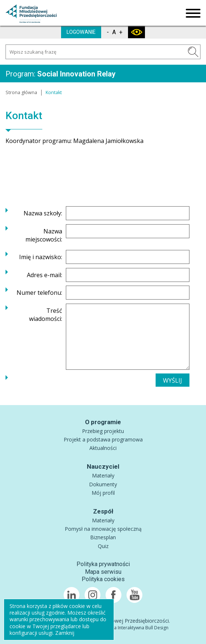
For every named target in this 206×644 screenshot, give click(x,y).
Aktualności (103, 448)
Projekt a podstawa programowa (103, 439)
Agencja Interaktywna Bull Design (134, 628)
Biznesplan (103, 537)
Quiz (103, 546)
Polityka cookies (103, 579)
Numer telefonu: (39, 293)
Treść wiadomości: (46, 315)
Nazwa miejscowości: (44, 235)
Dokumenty (103, 484)
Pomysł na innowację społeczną (103, 529)
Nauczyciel (103, 466)
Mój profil (103, 493)
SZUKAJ (193, 52)
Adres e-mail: (45, 275)
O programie (103, 422)
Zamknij (65, 633)
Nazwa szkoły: (43, 213)
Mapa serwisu (103, 572)
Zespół (103, 511)
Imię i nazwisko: (41, 257)
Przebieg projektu (103, 431)
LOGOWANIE (81, 32)
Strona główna (21, 92)
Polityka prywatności (103, 564)
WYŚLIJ (173, 380)
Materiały (103, 475)
